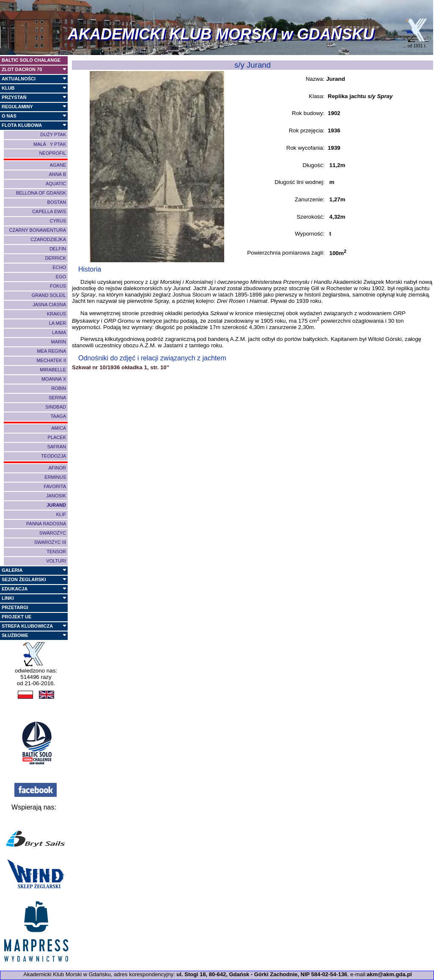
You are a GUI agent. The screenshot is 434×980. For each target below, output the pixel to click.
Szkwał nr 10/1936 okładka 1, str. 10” (121, 367)
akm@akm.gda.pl (389, 974)
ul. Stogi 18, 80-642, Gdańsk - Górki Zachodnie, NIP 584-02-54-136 (262, 974)
